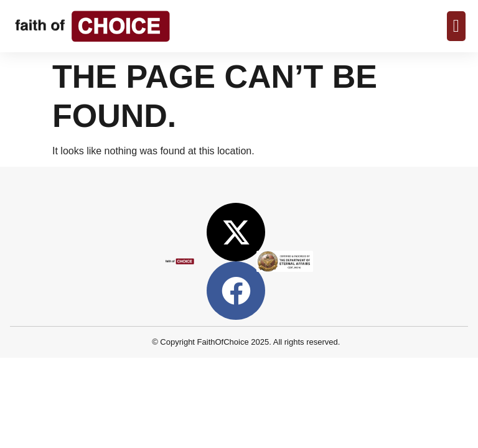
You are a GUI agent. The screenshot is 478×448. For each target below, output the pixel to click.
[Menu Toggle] (456, 26)
